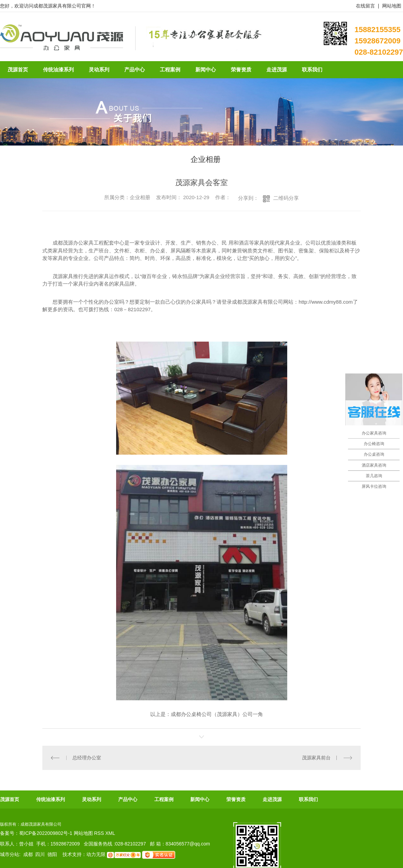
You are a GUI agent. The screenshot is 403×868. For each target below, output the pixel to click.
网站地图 (392, 6)
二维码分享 (286, 198)
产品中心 (128, 799)
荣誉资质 (236, 799)
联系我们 (308, 799)
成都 (28, 855)
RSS (100, 833)
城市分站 (10, 855)
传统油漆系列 (51, 799)
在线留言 (365, 6)
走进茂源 (272, 799)
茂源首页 (10, 799)
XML (110, 833)
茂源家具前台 (316, 758)
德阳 (52, 855)
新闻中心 (200, 799)
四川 (40, 855)
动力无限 (96, 855)
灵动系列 (92, 799)
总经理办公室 (87, 758)
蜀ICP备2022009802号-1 (46, 833)
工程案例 (164, 799)
